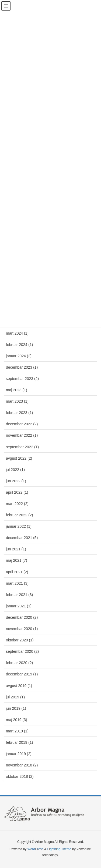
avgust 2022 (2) (19, 458)
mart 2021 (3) (17, 583)
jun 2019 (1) (16, 708)
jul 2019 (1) (15, 697)
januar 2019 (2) (19, 754)
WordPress (35, 849)
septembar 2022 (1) (22, 447)
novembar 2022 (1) (22, 435)
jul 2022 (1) (15, 470)
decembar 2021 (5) (22, 538)
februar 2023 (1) (19, 413)
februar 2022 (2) (19, 515)
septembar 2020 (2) (22, 651)
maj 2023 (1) (17, 390)
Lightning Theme (59, 849)
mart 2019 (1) (17, 731)
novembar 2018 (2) (22, 765)
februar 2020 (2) (19, 663)
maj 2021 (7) (17, 560)
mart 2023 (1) (17, 401)
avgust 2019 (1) (19, 686)
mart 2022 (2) (17, 504)
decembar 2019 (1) (22, 674)
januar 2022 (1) (19, 526)
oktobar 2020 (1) (20, 640)
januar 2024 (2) (19, 356)
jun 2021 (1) (16, 549)
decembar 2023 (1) (22, 367)
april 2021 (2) (17, 572)
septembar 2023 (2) (22, 379)
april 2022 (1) (17, 492)
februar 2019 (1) (19, 742)
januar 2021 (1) (19, 606)
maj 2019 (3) (17, 720)
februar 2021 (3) (19, 595)
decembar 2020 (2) (22, 617)
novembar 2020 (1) (22, 629)
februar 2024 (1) (19, 345)
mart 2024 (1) (17, 333)
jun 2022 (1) (16, 481)
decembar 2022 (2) (22, 424)
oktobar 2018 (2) (20, 776)
